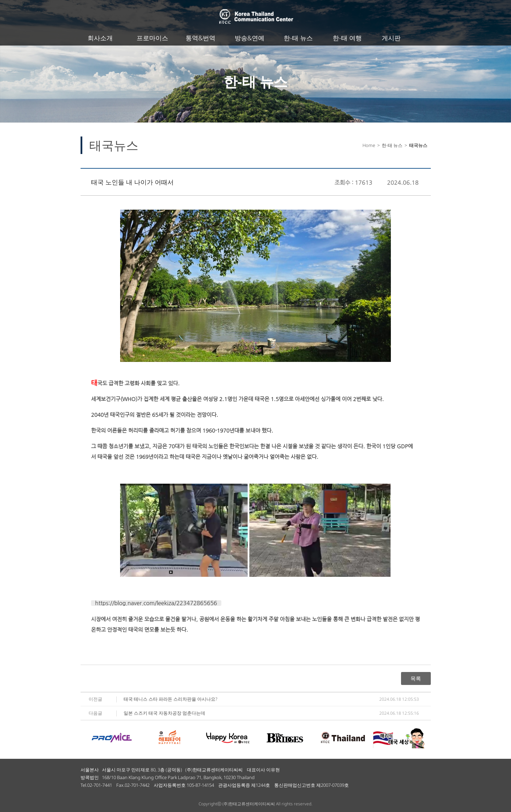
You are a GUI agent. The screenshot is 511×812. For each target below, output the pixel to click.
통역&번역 (201, 38)
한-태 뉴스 (298, 38)
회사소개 (100, 38)
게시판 (391, 38)
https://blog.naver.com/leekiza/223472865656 (156, 603)
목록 (416, 678)
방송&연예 (250, 38)
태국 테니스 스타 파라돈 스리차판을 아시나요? (171, 699)
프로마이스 (152, 38)
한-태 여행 (347, 38)
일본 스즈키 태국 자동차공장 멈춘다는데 (164, 713)
